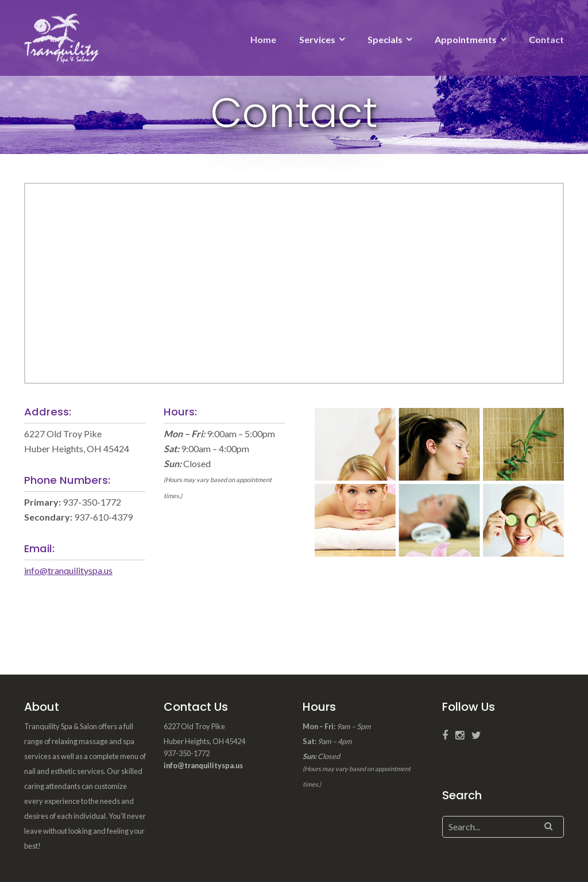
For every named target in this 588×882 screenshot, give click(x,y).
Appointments (466, 39)
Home (263, 39)
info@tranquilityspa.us (68, 570)
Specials (385, 39)
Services (317, 39)
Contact (546, 39)
